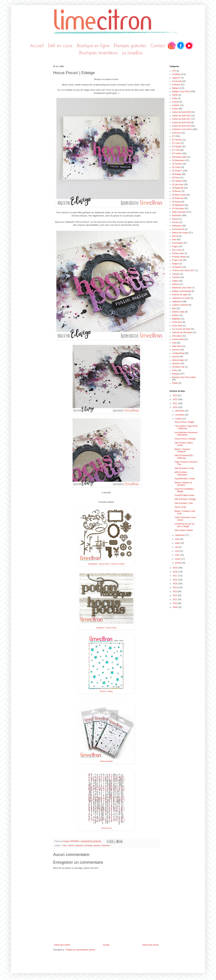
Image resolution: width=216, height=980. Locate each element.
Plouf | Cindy (180, 507)
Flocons (176, 222)
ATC (174, 71)
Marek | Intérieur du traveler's (183, 484)
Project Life (177, 260)
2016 (175, 580)
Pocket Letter (178, 253)
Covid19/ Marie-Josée (185, 495)
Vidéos (175, 281)
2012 (175, 595)
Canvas (176, 102)
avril (177, 551)
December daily (179, 157)
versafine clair (178, 367)
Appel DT (176, 78)
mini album (177, 336)
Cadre (175, 98)
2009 (175, 607)
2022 (175, 399)
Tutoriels (176, 277)
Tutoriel (175, 274)
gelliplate (176, 319)
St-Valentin (177, 267)
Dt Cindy (176, 167)
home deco (177, 322)
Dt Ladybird (177, 181)
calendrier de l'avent (181, 298)
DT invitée (177, 153)
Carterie (71, 845)
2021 (175, 403)
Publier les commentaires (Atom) (80, 950)
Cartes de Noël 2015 (181, 112)
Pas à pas (177, 250)
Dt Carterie (177, 164)
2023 (175, 396)
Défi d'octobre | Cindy (184, 468)
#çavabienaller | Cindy (185, 479)
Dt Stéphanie (178, 205)
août (177, 539)
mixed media (178, 339)
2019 (175, 568)
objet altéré (177, 346)
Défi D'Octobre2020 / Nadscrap (184, 457)
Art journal (177, 81)
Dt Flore (176, 178)
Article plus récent (62, 945)
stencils (175, 357)
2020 (175, 407)
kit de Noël (177, 326)
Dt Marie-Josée (179, 195)
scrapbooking (178, 353)
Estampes (177, 215)
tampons (176, 363)
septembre (180, 535)
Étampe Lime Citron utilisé (184, 377)
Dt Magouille (178, 188)
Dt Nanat (176, 202)
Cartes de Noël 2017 (181, 119)
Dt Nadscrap (178, 198)
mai (177, 547)
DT (173, 136)
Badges (176, 88)
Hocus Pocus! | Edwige (185, 439)
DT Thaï (176, 150)
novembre (180, 415)
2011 (175, 599)
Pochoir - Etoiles (106, 691)
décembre (180, 411)
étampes (97, 845)
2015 (175, 584)
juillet (178, 543)
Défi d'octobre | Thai (184, 503)
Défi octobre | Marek (184, 530)
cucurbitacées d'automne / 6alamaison (186, 434)
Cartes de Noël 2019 (181, 126)
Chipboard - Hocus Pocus (106, 628)
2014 (175, 587)
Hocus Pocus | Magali (184, 422)
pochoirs (176, 350)
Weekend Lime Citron (182, 288)
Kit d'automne (178, 229)
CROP (175, 95)
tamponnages (178, 360)
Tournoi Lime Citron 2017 (183, 270)
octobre (179, 419)
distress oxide (178, 312)
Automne (176, 85)
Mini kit (175, 236)
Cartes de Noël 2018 (181, 123)
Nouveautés (178, 243)
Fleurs (175, 219)
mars (178, 555)
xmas (175, 370)
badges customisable (182, 291)
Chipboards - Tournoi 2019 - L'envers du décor (106, 564)
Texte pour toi (106, 828)
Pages (175, 246)
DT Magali (177, 147)
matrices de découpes (182, 332)
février (178, 559)
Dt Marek (176, 191)
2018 (175, 572)
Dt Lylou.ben (178, 185)
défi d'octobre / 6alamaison (181, 473)
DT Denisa (177, 140)
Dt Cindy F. (177, 171)
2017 (175, 576)
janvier (178, 563)
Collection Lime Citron (182, 129)
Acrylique (176, 74)
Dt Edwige (88, 845)
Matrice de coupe (180, 233)
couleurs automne (180, 305)
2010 (175, 603)
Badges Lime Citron (181, 92)
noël (174, 343)
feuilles (175, 315)
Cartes (175, 109)
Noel (174, 240)
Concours (176, 133)
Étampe (176, 374)
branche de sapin (180, 295)
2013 (175, 592)
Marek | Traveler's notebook (183, 450)
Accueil (106, 945)
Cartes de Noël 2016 (181, 116)
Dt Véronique (178, 208)
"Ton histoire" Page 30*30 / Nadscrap (186, 427)
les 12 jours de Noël (181, 329)
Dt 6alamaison (179, 160)
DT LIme (176, 143)
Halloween (106, 845)
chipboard (79, 845)
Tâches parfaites (106, 761)
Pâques (176, 264)
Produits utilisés (179, 257)
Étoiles (175, 383)
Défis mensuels (179, 212)
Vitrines (175, 284)
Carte (64, 845)
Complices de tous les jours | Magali (185, 525)
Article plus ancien (150, 945)
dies (174, 308)
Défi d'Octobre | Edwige (185, 499)
